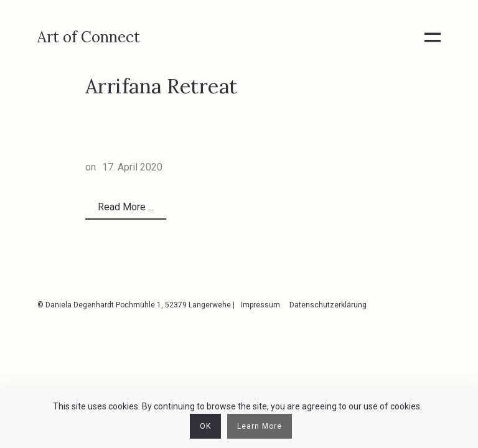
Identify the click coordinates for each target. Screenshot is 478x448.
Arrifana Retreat (162, 86)
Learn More (260, 426)
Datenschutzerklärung (328, 305)
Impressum (260, 305)
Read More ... (126, 207)
